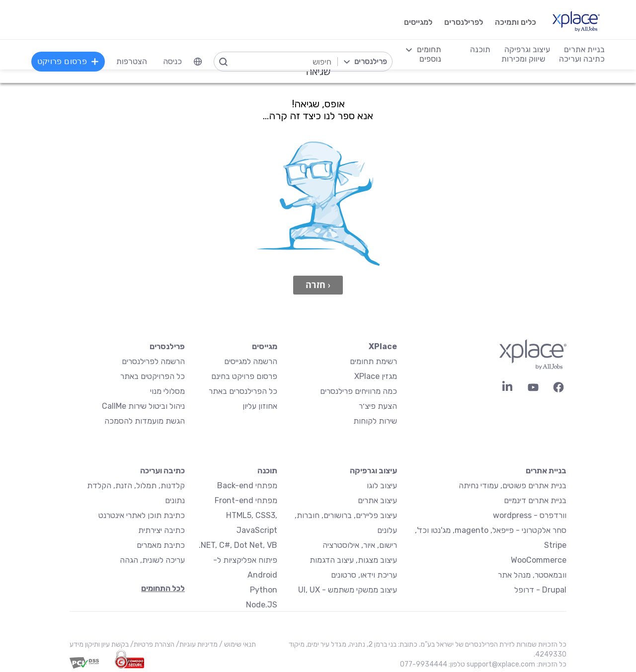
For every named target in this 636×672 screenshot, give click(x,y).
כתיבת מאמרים (161, 545)
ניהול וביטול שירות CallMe (143, 406)
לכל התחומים (163, 588)
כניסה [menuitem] (173, 61)
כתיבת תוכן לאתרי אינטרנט (142, 515)
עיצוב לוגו (382, 485)
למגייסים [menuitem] (417, 22)
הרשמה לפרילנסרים (153, 361)
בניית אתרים (546, 471)
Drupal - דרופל (540, 590)
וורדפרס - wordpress (530, 515)
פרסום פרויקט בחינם (244, 376)
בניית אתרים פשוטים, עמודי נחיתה (513, 485)
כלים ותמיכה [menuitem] (515, 22)
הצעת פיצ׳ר (378, 406)
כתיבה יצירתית (161, 530)
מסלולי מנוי (167, 391)
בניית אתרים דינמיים (535, 500)
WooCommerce (539, 560)
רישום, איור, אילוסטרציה (360, 545)
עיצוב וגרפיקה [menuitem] (527, 49)
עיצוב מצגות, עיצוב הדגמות (353, 560)
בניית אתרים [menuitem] (584, 49)
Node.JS (262, 605)
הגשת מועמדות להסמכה (145, 421)
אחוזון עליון (260, 406)
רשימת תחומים (373, 361)
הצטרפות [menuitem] (132, 61)
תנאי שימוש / (237, 644)
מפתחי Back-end (247, 485)
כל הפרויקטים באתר (153, 376)
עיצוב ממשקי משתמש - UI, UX (348, 590)
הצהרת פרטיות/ (152, 644)
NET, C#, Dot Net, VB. (238, 545)
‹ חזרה (318, 285)
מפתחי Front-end (246, 500)
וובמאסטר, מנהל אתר (532, 575)
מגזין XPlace (376, 376)
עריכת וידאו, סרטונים (364, 575)
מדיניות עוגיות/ (196, 644)
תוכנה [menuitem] (480, 49)
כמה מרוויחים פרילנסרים (358, 391)
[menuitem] (198, 62)
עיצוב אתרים (377, 500)
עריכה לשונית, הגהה (152, 560)
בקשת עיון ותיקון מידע (99, 644)
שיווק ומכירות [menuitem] (523, 59)
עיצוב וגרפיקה (373, 471)
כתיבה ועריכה (162, 471)
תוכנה (267, 471)
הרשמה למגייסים (251, 361)
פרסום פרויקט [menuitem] (69, 61)
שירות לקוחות (375, 421)
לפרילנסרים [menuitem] (463, 22)
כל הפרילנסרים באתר (243, 391)
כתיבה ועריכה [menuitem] (581, 59)
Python (264, 590)
